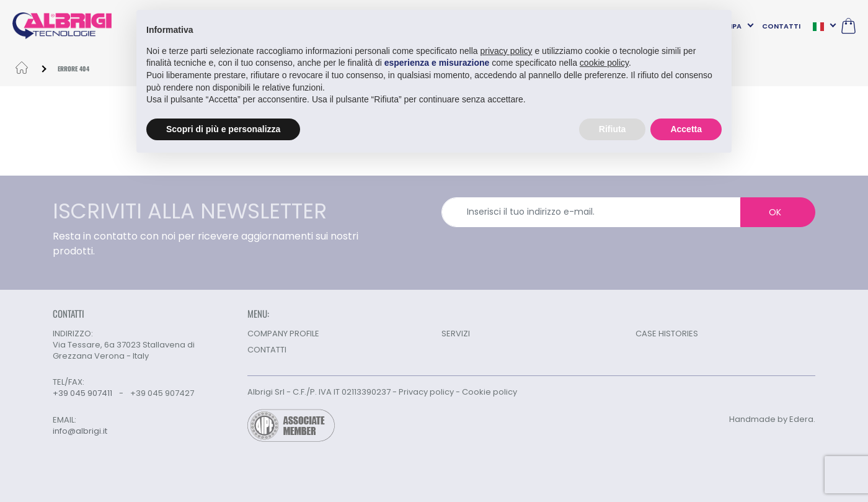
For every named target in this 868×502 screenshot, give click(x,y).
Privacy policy (426, 392)
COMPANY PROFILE (283, 334)
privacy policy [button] (507, 51)
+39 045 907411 (82, 393)
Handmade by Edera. (772, 419)
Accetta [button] (686, 129)
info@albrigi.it (80, 431)
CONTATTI (781, 26)
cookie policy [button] (604, 63)
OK (775, 212)
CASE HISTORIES (667, 334)
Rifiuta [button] (613, 129)
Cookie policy (489, 392)
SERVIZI (456, 334)
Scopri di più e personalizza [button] (223, 129)
